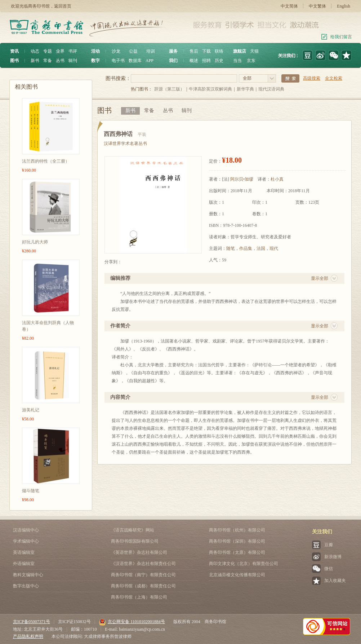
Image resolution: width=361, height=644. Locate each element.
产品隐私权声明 (28, 636)
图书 (14, 61)
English (344, 6)
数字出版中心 (26, 586)
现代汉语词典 (271, 89)
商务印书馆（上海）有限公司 (139, 597)
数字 (95, 61)
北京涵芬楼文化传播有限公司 (237, 575)
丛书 (60, 61)
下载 (206, 51)
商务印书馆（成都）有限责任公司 (143, 586)
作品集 (246, 248)
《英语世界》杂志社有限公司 (139, 552)
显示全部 (320, 278)
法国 (261, 248)
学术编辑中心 (26, 541)
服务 (173, 51)
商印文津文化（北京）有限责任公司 (244, 564)
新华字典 (245, 89)
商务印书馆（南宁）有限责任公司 (143, 575)
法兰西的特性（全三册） (46, 161)
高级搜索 (312, 78)
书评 (73, 51)
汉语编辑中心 (26, 530)
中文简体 (289, 6)
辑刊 (73, 61)
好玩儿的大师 (35, 242)
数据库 (135, 61)
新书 (35, 61)
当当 (237, 61)
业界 (60, 51)
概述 (194, 61)
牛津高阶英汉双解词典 (210, 89)
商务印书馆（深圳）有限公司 (237, 541)
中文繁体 (317, 6)
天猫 (254, 51)
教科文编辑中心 (28, 575)
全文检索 (334, 78)
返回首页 (63, 6)
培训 (151, 51)
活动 (95, 51)
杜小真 (277, 179)
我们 (173, 61)
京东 (251, 61)
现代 (274, 248)
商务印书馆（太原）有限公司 (237, 552)
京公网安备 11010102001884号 (132, 622)
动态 (35, 51)
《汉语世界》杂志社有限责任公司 (143, 564)
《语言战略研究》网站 (133, 530)
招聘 (206, 61)
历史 (219, 61)
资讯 (14, 51)
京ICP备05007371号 (32, 622)
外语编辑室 (24, 564)
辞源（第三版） (169, 89)
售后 (194, 51)
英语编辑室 (24, 552)
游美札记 (31, 410)
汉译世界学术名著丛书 (125, 144)
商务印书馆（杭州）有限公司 (237, 530)
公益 (133, 51)
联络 (219, 51)
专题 (48, 51)
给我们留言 (341, 37)
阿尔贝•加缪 (242, 179)
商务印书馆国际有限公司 (135, 541)
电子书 (118, 61)
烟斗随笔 (31, 491)
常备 (48, 61)
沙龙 (116, 51)
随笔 (231, 248)
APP (150, 61)
